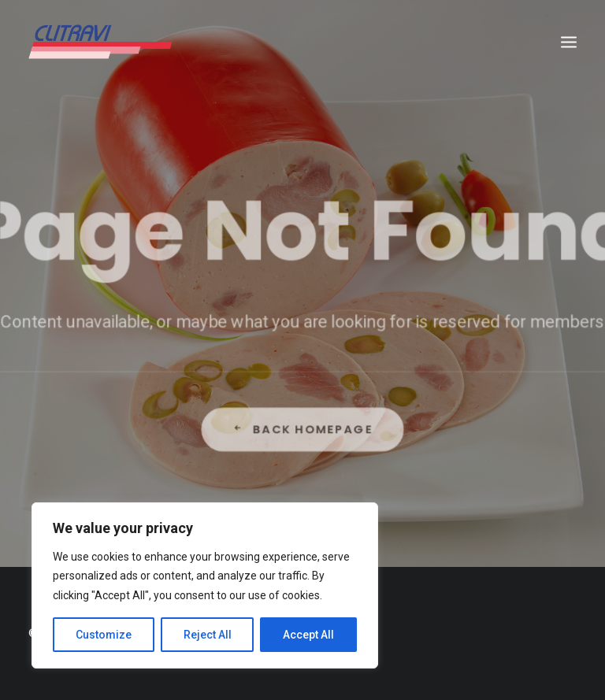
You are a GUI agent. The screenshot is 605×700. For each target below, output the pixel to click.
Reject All (208, 635)
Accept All (308, 635)
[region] (205, 586)
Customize (104, 635)
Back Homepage (302, 459)
